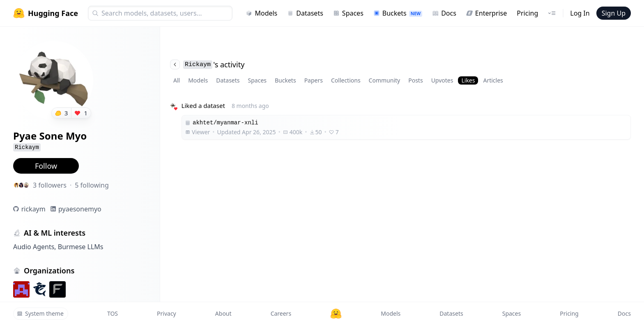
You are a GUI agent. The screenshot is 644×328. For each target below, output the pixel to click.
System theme (40, 313)
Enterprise (486, 13)
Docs (444, 13)
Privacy (167, 313)
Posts (415, 80)
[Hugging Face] (336, 314)
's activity (207, 64)
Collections (346, 80)
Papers (314, 80)
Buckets (398, 13)
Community (385, 80)
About (223, 313)
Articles (493, 80)
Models (261, 13)
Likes (468, 80)
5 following (92, 185)
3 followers (50, 185)
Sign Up (614, 13)
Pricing (527, 13)
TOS (113, 313)
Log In (580, 13)
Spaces (348, 13)
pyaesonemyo (80, 209)
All (177, 80)
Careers (281, 313)
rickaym (33, 209)
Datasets (305, 13)
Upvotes (442, 80)
